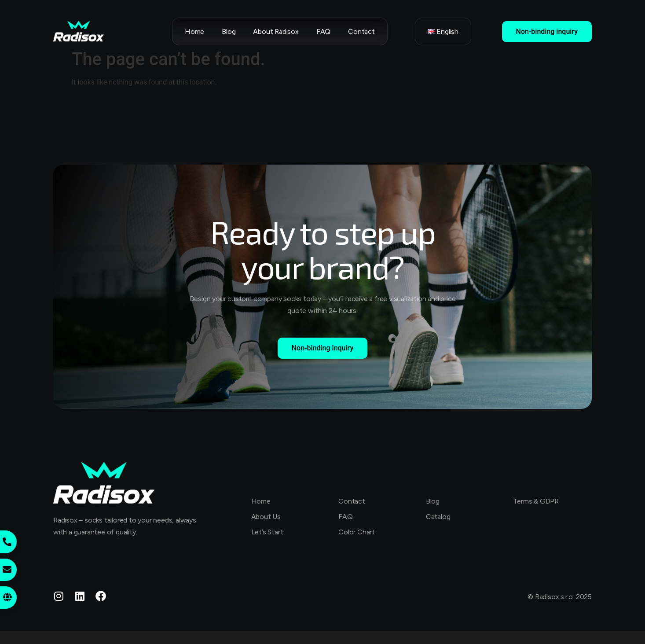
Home (194, 31)
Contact (361, 31)
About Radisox (276, 31)
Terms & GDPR (536, 501)
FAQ (323, 31)
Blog (229, 31)
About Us (266, 517)
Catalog (438, 517)
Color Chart (357, 532)
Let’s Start (267, 532)
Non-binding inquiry (547, 31)
